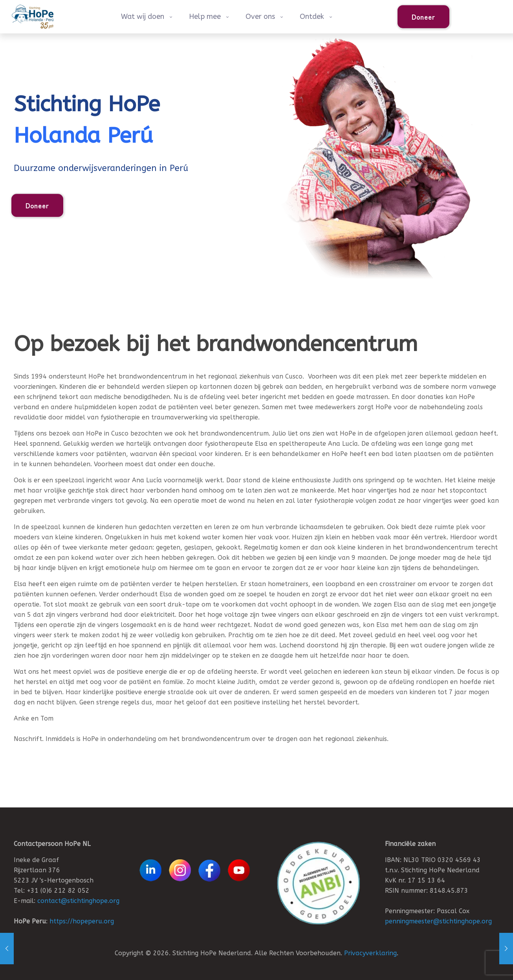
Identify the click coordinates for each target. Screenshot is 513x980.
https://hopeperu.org (82, 921)
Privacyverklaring (370, 953)
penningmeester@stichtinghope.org (438, 921)
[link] (318, 883)
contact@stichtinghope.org (78, 901)
